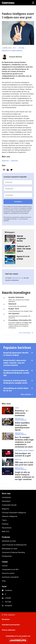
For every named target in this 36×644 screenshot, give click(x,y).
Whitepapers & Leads (10, 549)
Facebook (8, 590)
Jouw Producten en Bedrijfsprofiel (14, 545)
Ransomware (7, 528)
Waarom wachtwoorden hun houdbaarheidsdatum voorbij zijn (16, 373)
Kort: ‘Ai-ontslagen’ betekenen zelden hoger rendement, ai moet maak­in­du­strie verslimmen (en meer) (24, 442)
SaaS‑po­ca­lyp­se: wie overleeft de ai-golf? (23, 454)
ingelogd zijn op (17, 278)
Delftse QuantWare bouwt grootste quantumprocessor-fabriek (23, 426)
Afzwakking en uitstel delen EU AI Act (16, 389)
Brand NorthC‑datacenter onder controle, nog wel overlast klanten (15, 363)
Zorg (17, 408)
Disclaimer (6, 619)
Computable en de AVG (10, 569)
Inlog (4, 581)
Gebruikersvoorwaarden (11, 625)
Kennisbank (6, 501)
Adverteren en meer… (9, 541)
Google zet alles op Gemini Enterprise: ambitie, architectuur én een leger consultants (24, 476)
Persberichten (7, 556)
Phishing (5, 524)
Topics (4, 520)
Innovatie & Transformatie (12, 51)
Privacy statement (9, 630)
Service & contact (8, 573)
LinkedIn (8, 598)
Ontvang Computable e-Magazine (14, 513)
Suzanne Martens (16, 57)
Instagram (8, 606)
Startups (14, 161)
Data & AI (18, 460)
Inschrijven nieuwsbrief (10, 577)
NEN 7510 (6, 532)
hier (18, 219)
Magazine (5, 509)
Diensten (5, 161)
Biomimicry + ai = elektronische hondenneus (22, 413)
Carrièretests (6, 497)
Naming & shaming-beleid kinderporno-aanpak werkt (15, 382)
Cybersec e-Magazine (10, 516)
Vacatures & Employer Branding (13, 552)
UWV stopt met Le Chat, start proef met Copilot (24, 464)
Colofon (5, 566)
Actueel (22, 48)
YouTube (8, 602)
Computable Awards (9, 505)
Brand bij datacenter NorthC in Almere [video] (16, 354)
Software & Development (24, 451)
